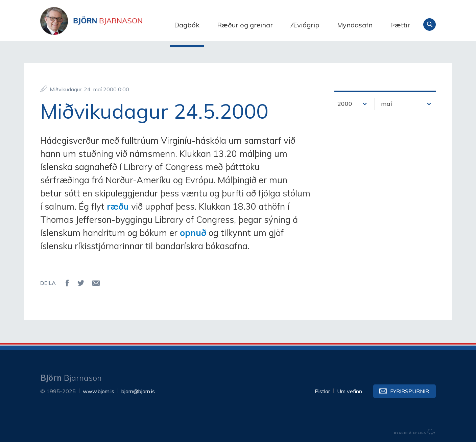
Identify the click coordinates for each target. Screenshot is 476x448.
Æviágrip (305, 25)
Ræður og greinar (245, 25)
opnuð (193, 239)
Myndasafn (355, 25)
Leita (430, 25)
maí (387, 110)
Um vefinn (350, 397)
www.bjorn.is (99, 397)
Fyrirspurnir (410, 397)
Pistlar (322, 397)
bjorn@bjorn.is (138, 397)
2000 (345, 110)
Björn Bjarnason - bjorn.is (108, 25)
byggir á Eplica (415, 438)
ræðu (118, 213)
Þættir (400, 25)
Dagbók (187, 25)
